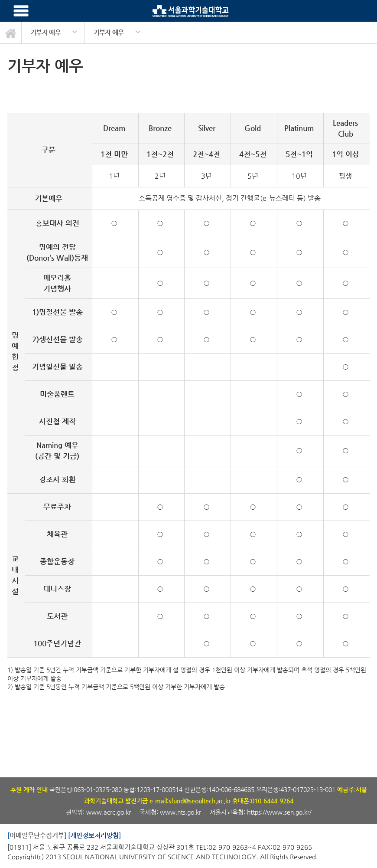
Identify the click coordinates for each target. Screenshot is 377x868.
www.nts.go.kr (180, 812)
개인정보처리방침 (94, 835)
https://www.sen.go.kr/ (279, 812)
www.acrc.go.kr (109, 812)
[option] (53, 33)
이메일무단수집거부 (37, 835)
